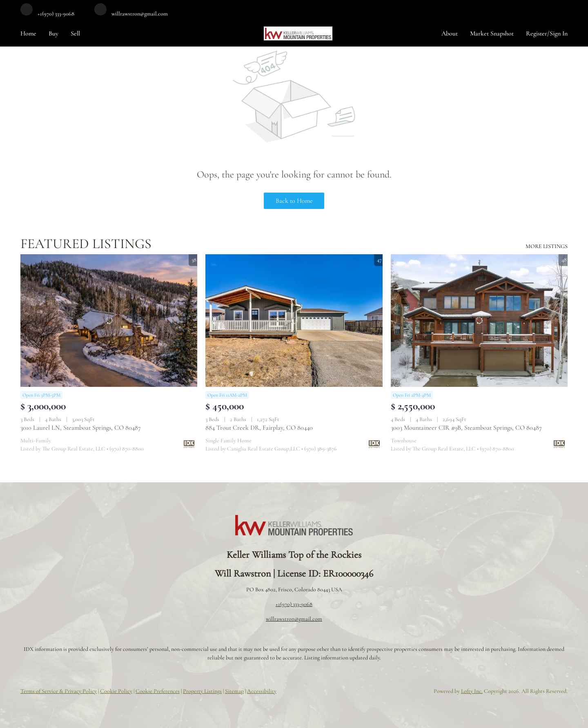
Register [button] (537, 33)
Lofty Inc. (472, 691)
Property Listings (202, 691)
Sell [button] (75, 33)
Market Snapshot (492, 33)
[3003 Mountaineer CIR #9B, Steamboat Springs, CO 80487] (479, 321)
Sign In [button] (559, 33)
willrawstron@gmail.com (294, 619)
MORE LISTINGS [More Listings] (547, 246)
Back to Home (294, 201)
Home (28, 33)
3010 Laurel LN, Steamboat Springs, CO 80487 (81, 428)
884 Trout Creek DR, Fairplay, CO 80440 (259, 428)
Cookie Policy (116, 691)
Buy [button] (53, 33)
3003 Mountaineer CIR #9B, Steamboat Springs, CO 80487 (466, 428)
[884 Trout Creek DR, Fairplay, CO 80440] (294, 321)
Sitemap (234, 691)
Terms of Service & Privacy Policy (59, 691)
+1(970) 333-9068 (294, 604)
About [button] (450, 33)
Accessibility (262, 691)
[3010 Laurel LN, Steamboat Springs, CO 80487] (109, 321)
